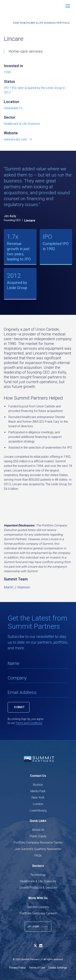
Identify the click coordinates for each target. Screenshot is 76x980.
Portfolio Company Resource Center (38, 843)
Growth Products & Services (38, 888)
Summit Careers (38, 907)
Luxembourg (38, 810)
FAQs (38, 855)
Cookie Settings (58, 968)
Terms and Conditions (29, 723)
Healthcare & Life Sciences (38, 881)
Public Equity (38, 836)
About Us (38, 830)
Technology (38, 875)
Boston (38, 785)
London (38, 804)
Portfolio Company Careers (38, 913)
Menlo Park (38, 791)
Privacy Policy (17, 968)
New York (38, 797)
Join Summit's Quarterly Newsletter (38, 849)
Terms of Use (37, 968)
